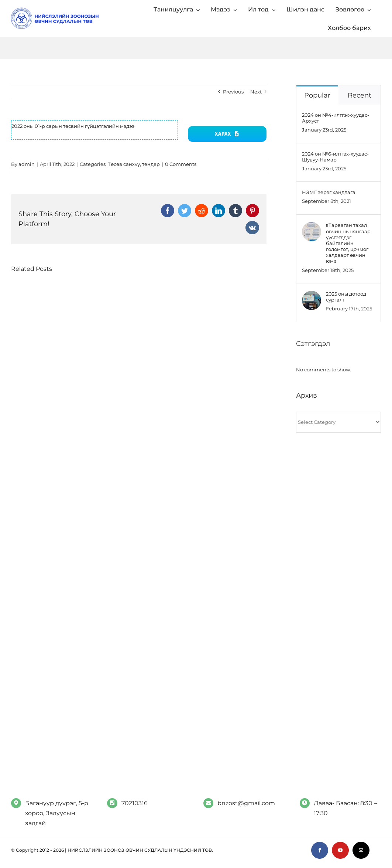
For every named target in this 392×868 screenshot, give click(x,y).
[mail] (361, 850)
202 (16, 126)
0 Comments (181, 164)
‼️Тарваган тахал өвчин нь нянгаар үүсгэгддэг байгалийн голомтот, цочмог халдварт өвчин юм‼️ (348, 243)
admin (27, 164)
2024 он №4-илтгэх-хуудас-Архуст (336, 118)
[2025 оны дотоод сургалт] (312, 296)
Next (256, 92)
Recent (360, 95)
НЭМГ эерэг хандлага (329, 192)
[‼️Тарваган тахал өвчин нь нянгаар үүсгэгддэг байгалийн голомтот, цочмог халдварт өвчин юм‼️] (312, 227)
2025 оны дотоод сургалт (346, 297)
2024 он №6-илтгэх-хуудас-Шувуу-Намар (335, 157)
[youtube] (340, 850)
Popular (317, 95)
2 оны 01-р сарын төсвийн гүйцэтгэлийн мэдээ (77, 126)
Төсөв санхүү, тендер (134, 164)
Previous (233, 92)
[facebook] (320, 850)
